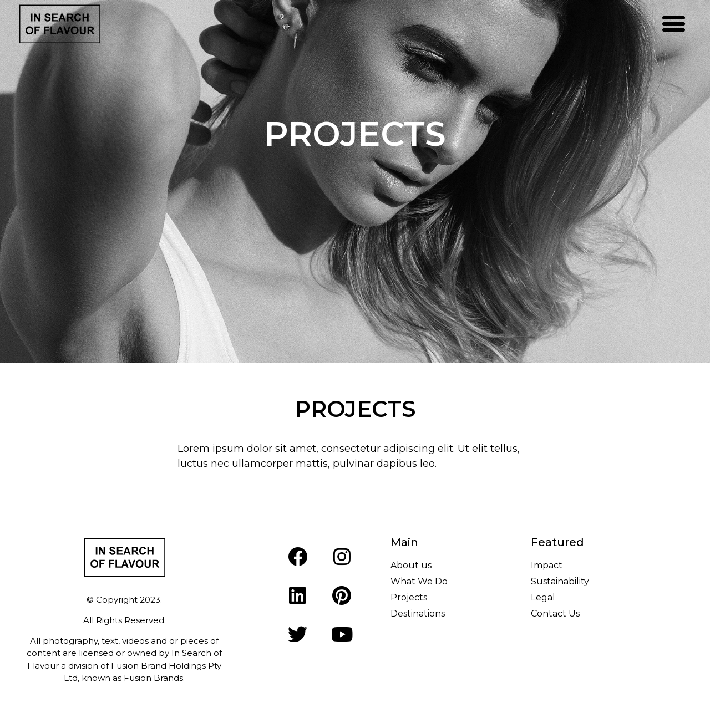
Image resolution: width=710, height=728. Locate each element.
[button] (674, 24)
